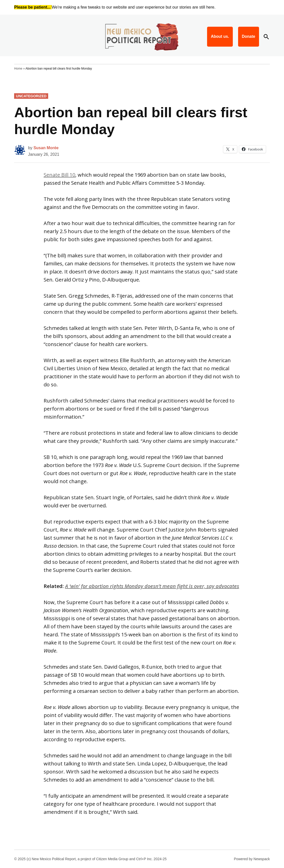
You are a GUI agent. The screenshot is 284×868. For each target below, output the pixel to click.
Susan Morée (46, 148)
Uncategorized (31, 96)
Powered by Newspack (252, 859)
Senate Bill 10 (59, 175)
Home (18, 69)
